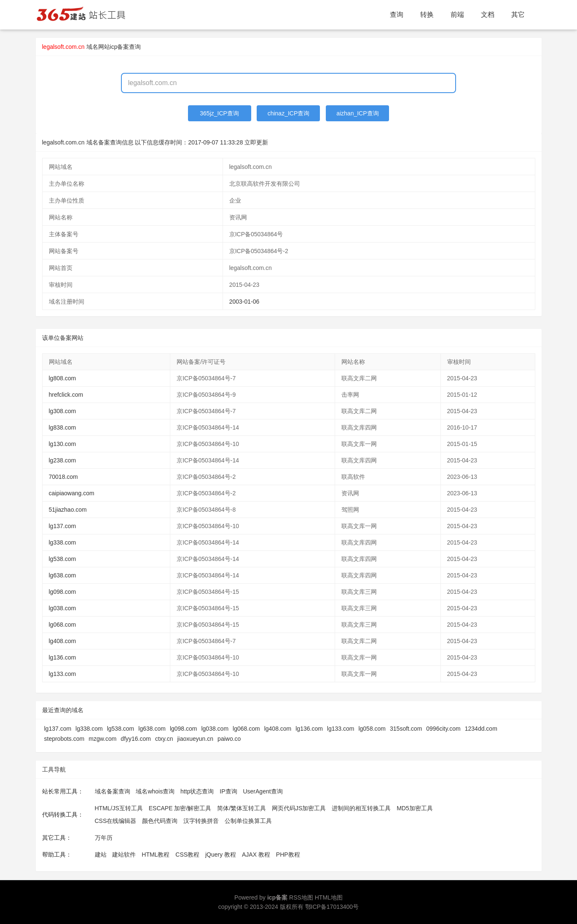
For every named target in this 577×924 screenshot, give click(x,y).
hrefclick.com (66, 395)
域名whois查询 (155, 791)
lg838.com (63, 427)
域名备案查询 (113, 791)
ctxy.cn (164, 739)
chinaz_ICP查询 (289, 113)
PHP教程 (288, 855)
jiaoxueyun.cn (195, 739)
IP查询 (228, 791)
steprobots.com (64, 739)
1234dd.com (481, 729)
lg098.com (63, 592)
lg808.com (63, 378)
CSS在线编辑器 (116, 821)
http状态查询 (197, 791)
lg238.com (63, 460)
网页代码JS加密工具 (299, 808)
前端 (457, 15)
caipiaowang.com (72, 493)
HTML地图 (329, 897)
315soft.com (406, 729)
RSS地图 (301, 897)
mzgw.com (102, 739)
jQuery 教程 (221, 855)
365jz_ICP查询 (219, 113)
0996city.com (443, 729)
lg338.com (63, 542)
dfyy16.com (136, 739)
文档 (488, 15)
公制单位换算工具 (248, 821)
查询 (397, 15)
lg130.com (63, 444)
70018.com (63, 477)
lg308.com (63, 411)
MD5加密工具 (415, 808)
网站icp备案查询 (120, 47)
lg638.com (63, 575)
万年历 (104, 838)
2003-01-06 (244, 302)
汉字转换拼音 (201, 821)
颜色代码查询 (160, 821)
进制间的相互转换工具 (361, 808)
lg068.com (63, 625)
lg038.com (63, 608)
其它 (518, 15)
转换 (427, 15)
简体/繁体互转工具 (242, 808)
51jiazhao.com (68, 510)
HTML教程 (156, 855)
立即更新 (256, 142)
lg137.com (63, 526)
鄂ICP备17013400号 (332, 907)
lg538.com (63, 559)
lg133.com (63, 674)
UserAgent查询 (263, 791)
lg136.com (63, 657)
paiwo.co (229, 739)
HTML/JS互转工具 (119, 808)
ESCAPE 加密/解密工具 (180, 808)
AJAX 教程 (256, 855)
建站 (101, 855)
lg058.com (372, 729)
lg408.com (63, 641)
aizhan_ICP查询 (357, 113)
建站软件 (124, 855)
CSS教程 (187, 855)
